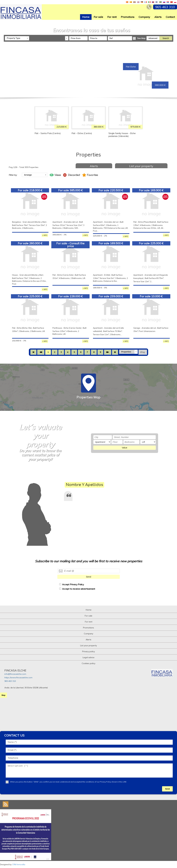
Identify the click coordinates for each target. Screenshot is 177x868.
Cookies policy (88, 663)
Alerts (158, 17)
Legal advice (88, 657)
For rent (112, 17)
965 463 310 (10, 681)
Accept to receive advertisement (79, 589)
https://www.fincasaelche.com (18, 678)
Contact (170, 17)
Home (86, 17)
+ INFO (45, 235)
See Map (141, 38)
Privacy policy (88, 651)
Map (3, 695)
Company (144, 17)
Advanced (153, 38)
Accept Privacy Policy (73, 584)
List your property (141, 166)
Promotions (128, 17)
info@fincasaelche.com (15, 674)
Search (166, 38)
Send (89, 577)
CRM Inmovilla (19, 864)
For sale (98, 17)
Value (125, 448)
